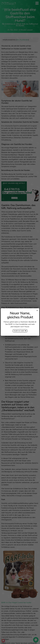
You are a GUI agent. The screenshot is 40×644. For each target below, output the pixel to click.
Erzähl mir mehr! (20, 331)
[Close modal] (37, 310)
